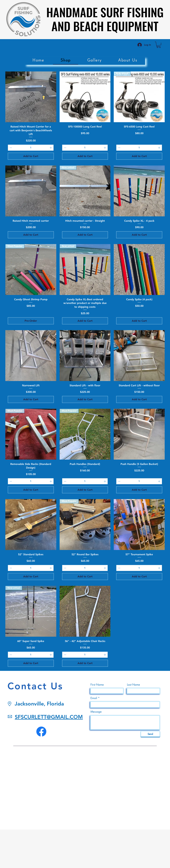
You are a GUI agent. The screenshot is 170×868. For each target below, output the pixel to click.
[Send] (150, 734)
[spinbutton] (31, 148)
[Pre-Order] (31, 321)
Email (94, 698)
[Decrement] (10, 148)
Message (96, 712)
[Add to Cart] (31, 156)
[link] (159, 45)
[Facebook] (41, 732)
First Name (97, 685)
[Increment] (51, 148)
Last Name (133, 685)
